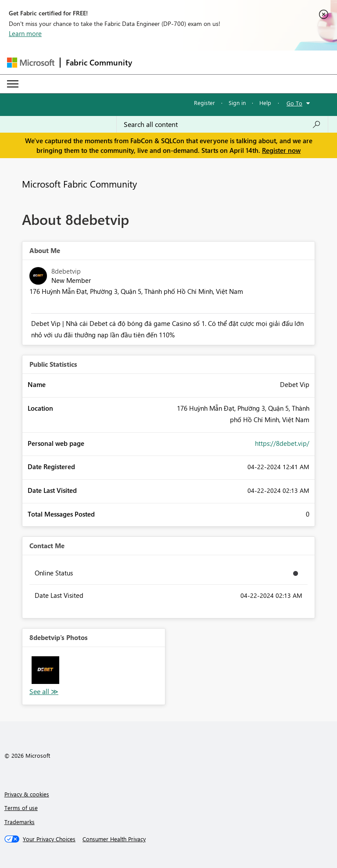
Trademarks (20, 822)
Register (204, 103)
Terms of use (21, 808)
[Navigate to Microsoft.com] (31, 63)
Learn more (25, 33)
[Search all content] (222, 124)
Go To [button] (294, 103)
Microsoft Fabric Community (79, 184)
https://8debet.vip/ (282, 443)
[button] (45, 670)
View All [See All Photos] (44, 692)
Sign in (237, 103)
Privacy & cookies (27, 794)
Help (265, 103)
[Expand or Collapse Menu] (13, 84)
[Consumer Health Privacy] (114, 839)
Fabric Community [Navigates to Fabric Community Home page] (99, 62)
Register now (281, 150)
